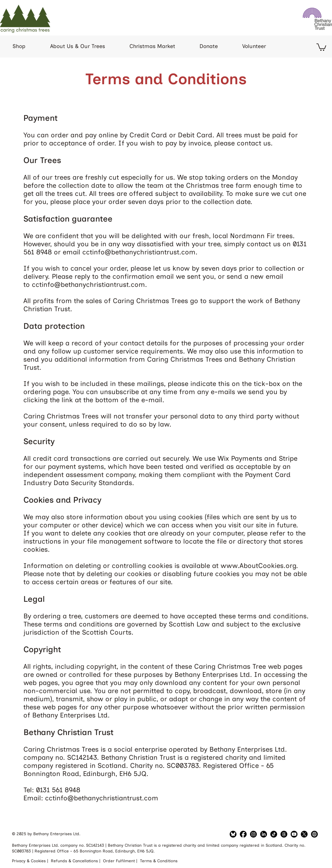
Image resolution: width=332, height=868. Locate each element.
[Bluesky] (233, 834)
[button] (321, 47)
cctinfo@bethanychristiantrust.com (139, 252)
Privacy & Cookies (29, 861)
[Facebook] (243, 834)
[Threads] (284, 834)
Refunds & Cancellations (75, 861)
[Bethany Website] (314, 834)
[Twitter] (304, 834)
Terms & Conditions (159, 861)
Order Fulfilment (120, 861)
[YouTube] (294, 834)
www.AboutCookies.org (258, 566)
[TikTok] (274, 834)
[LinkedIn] (253, 834)
